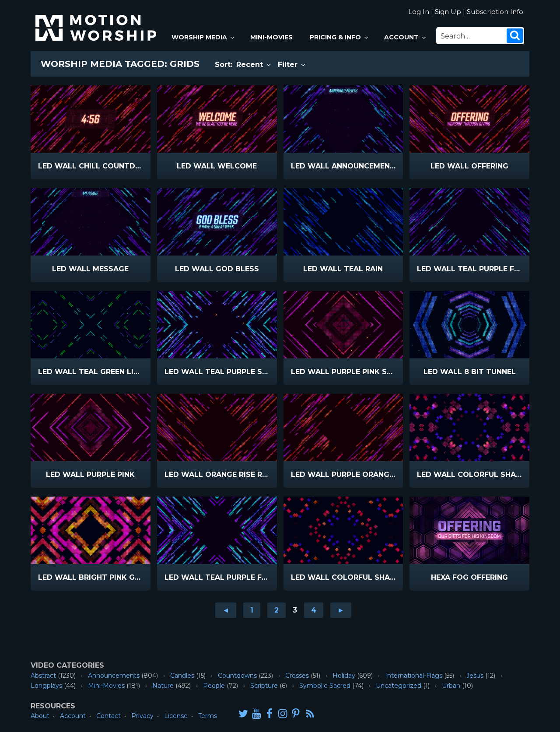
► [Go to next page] (341, 610)
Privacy (142, 716)
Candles (182, 676)
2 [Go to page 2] (276, 610)
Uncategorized (399, 686)
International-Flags (414, 676)
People (214, 686)
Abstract (43, 676)
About (40, 716)
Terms (208, 716)
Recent (254, 65)
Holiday (344, 676)
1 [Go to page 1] (252, 610)
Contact (108, 716)
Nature (163, 686)
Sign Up (448, 12)
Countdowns (237, 676)
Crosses (297, 676)
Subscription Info (495, 12)
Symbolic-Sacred (325, 686)
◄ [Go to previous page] (226, 610)
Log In (419, 12)
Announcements (114, 676)
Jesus (475, 676)
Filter (292, 65)
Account (406, 37)
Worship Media (203, 37)
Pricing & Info (339, 37)
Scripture (264, 686)
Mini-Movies (271, 37)
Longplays (46, 686)
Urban (451, 686)
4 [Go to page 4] (314, 610)
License (176, 716)
